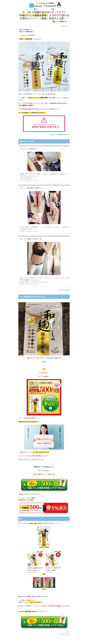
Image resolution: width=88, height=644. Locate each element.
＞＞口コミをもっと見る (63, 290)
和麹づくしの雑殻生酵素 (47, 358)
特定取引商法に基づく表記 (64, 634)
